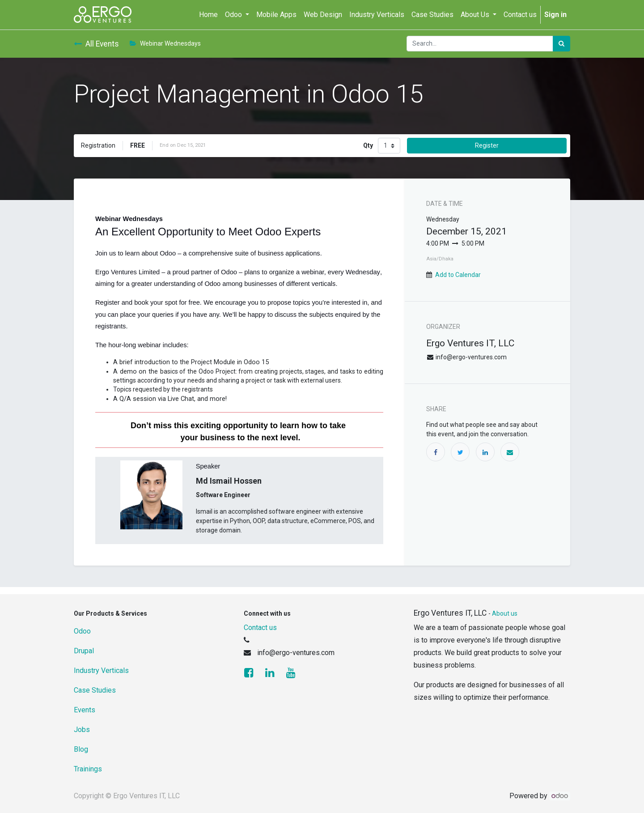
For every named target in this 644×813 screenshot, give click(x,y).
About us (505, 613)
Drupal (84, 651)
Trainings (88, 769)
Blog (81, 749)
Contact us (260, 628)
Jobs (82, 730)
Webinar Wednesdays (165, 43)
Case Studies (95, 690)
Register (487, 145)
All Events (96, 44)
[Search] (561, 44)
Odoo (82, 631)
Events (85, 710)
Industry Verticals (101, 670)
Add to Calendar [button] (458, 275)
